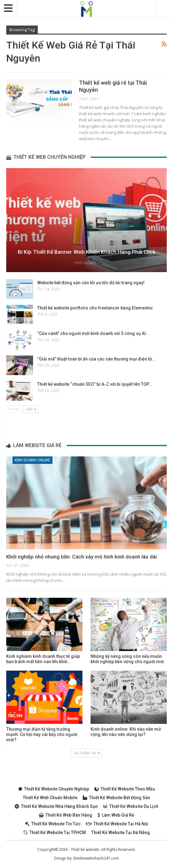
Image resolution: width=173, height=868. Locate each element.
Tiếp (31, 409)
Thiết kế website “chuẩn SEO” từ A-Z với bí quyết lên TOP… (94, 384)
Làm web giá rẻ (116, 815)
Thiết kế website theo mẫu (125, 789)
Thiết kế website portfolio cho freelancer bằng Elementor (95, 308)
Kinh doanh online (32, 460)
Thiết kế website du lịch (131, 806)
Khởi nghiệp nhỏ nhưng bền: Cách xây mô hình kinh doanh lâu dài (82, 557)
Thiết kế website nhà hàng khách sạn (56, 806)
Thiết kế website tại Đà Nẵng (121, 833)
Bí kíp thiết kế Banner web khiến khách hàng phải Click (86, 252)
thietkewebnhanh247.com (96, 858)
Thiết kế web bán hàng (65, 815)
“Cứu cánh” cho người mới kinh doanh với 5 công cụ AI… (93, 333)
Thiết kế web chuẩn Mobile (50, 798)
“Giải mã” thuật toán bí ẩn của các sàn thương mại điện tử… (96, 359)
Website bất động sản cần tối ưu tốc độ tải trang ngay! (91, 283)
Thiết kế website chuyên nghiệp (54, 789)
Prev (14, 409)
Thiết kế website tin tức (53, 824)
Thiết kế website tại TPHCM (55, 833)
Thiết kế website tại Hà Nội (117, 824)
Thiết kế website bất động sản (116, 798)
